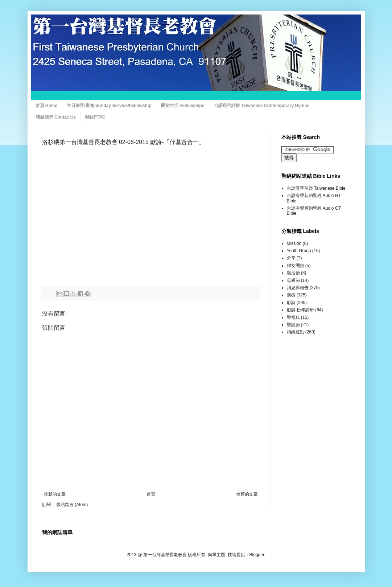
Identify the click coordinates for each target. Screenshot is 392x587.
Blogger (257, 555)
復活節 (293, 273)
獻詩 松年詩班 (300, 310)
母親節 (293, 280)
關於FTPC (95, 117)
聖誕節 (293, 325)
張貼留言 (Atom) (72, 505)
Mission (294, 243)
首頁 (151, 494)
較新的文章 (55, 494)
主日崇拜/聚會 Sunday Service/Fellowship (109, 106)
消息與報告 (298, 288)
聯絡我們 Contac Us (56, 117)
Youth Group (299, 251)
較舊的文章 (247, 494)
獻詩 (291, 303)
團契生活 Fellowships (183, 106)
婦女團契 (296, 266)
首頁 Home (47, 106)
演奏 (291, 295)
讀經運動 (296, 332)
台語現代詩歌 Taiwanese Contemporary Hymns (262, 106)
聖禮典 (293, 317)
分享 (291, 258)
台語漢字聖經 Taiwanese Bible (316, 188)
